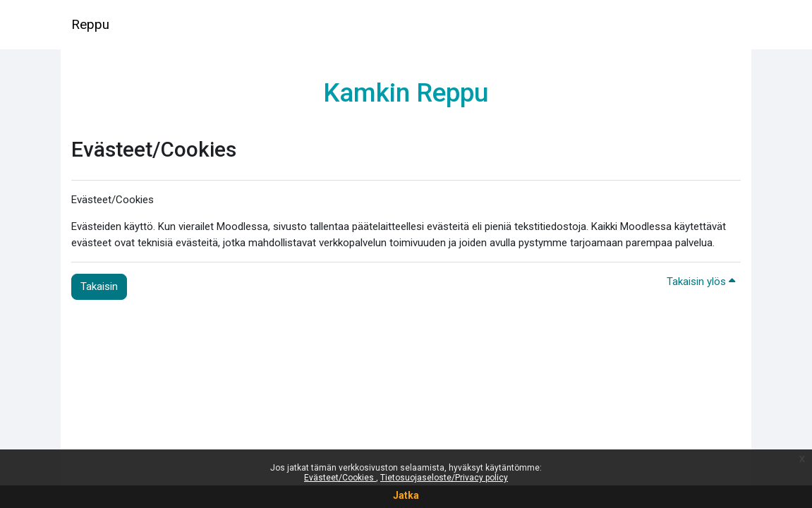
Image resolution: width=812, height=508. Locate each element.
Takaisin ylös (701, 282)
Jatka (406, 495)
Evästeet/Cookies (340, 478)
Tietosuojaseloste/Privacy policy (444, 478)
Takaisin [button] (99, 286)
